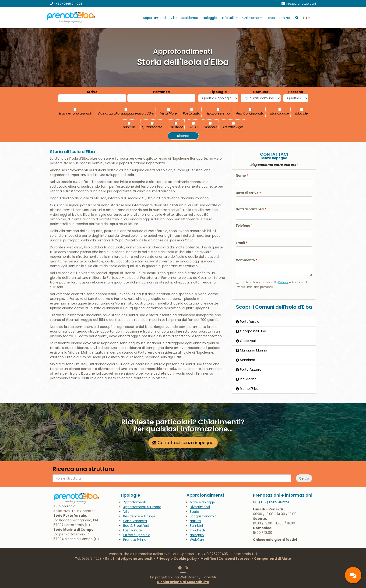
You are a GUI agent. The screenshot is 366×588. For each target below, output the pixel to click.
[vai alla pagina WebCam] (198, 540)
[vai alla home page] (71, 18)
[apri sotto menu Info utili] (230, 18)
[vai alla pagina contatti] (183, 443)
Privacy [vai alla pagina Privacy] (163, 559)
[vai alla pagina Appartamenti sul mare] (142, 507)
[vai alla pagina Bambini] (196, 526)
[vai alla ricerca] (297, 18)
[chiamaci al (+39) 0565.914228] (68, 4)
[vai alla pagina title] (197, 530)
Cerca (304, 478)
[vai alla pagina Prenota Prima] (135, 540)
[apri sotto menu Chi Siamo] (252, 18)
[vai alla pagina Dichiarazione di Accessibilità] (183, 582)
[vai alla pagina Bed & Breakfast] (136, 526)
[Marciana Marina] (274, 350)
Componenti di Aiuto (273, 559)
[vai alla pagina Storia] (194, 512)
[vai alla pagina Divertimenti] (200, 507)
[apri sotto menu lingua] (307, 18)
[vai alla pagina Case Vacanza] (135, 521)
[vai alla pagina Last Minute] (133, 530)
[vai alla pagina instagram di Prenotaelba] (186, 568)
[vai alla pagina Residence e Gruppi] (139, 516)
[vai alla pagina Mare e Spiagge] (202, 502)
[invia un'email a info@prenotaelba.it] (301, 4)
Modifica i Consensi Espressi (225, 559)
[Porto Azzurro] (274, 369)
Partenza (161, 92)
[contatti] (353, 575)
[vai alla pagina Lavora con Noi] (279, 18)
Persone (296, 92)
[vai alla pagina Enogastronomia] (203, 516)
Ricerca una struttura (84, 469)
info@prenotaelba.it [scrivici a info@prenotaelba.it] (134, 559)
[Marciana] (274, 360)
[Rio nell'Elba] (274, 389)
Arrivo (92, 92)
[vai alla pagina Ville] (174, 18)
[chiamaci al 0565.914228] (274, 502)
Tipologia (218, 92)
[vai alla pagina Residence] (190, 18)
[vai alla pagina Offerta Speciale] (137, 535)
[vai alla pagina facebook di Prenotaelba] (180, 568)
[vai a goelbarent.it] (210, 18)
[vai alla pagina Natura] (195, 521)
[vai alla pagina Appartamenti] (154, 18)
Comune (261, 92)
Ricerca (183, 136)
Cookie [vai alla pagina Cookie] (180, 559)
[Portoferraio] (274, 322)
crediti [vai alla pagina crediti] (210, 577)
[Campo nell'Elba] (274, 331)
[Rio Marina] (274, 379)
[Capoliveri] (274, 341)
